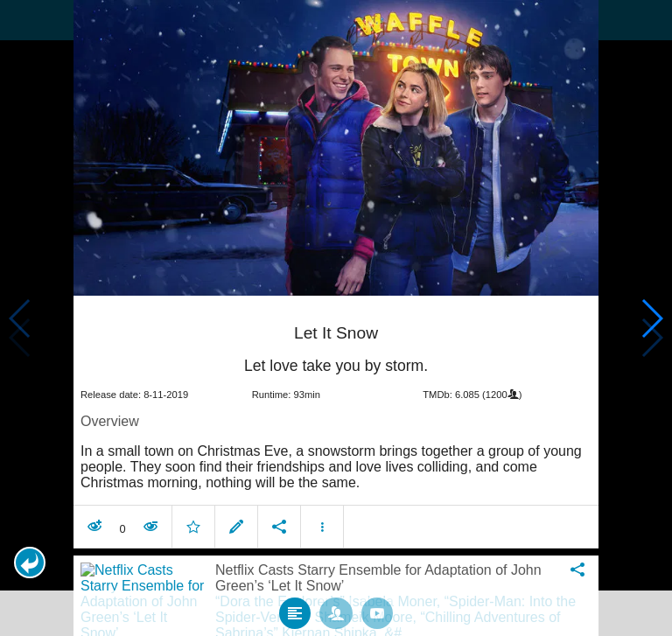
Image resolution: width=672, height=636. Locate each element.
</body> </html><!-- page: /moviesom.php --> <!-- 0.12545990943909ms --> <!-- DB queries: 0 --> (336, 318)
